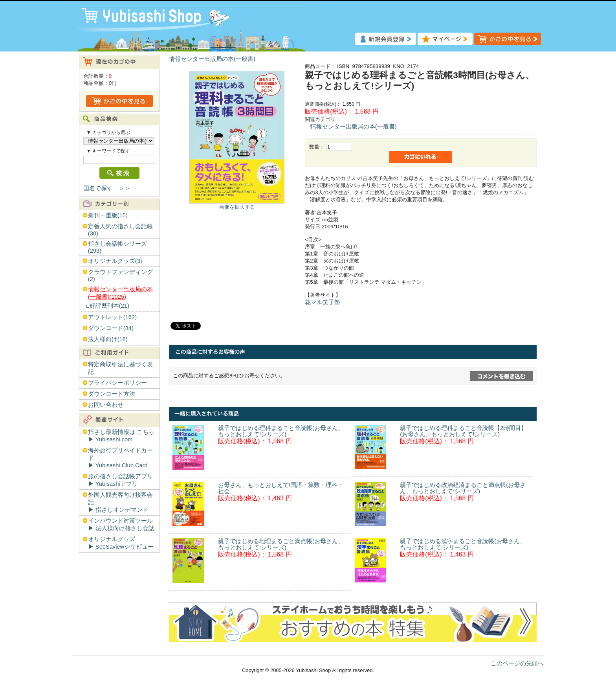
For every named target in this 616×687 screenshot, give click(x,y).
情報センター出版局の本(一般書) (212, 59)
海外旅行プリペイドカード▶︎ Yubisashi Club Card (120, 458)
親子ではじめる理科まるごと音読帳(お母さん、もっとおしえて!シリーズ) (281, 431)
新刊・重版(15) (108, 215)
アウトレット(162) (112, 317)
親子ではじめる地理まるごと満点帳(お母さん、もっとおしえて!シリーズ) (281, 544)
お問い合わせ (106, 405)
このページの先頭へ (517, 663)
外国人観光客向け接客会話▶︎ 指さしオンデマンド (120, 502)
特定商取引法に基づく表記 (120, 368)
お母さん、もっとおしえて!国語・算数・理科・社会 (281, 488)
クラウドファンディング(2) (120, 276)
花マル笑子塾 (323, 302)
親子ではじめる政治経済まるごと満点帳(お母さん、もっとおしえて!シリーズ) (463, 488)
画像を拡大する (237, 207)
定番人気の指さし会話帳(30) (120, 230)
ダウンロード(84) (111, 328)
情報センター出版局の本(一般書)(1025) (120, 293)
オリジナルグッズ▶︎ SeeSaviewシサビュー (121, 543)
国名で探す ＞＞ (107, 188)
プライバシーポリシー (117, 383)
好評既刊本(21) (109, 306)
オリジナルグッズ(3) (115, 261)
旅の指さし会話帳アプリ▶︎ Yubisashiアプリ (120, 480)
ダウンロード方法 (112, 394)
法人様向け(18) (108, 339)
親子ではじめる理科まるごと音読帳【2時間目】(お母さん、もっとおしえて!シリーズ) (463, 431)
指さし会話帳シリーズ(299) (117, 247)
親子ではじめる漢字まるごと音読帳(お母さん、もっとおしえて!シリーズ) (463, 544)
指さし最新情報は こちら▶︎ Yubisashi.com (121, 436)
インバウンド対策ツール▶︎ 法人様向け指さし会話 (121, 524)
